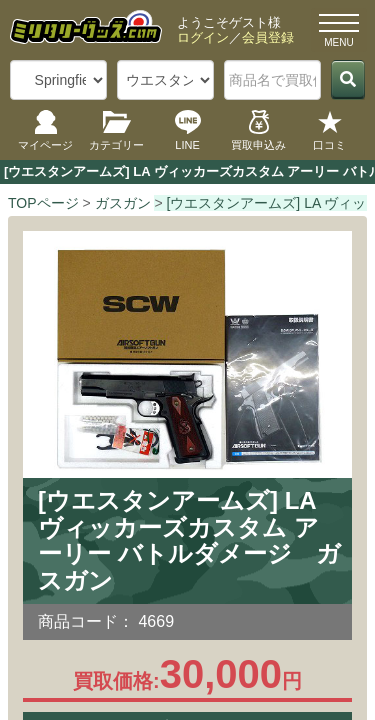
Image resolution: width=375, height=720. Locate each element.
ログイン (203, 37)
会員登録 (268, 37)
